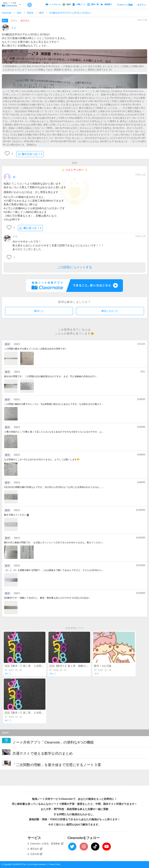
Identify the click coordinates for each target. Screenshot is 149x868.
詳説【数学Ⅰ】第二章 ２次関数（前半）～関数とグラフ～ (40, 713)
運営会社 (36, 849)
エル (96, 673)
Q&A (19, 13)
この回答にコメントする (75, 267)
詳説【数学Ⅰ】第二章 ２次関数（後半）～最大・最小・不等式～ (44, 666)
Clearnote (7, 13)
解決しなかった (110, 311)
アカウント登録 (125, 5)
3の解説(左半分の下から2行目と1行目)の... (71, 13)
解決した (39, 311)
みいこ (8, 673)
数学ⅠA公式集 (103, 666)
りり (14, 28)
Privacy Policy (55, 864)
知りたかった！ (30, 154)
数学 (42, 13)
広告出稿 (36, 854)
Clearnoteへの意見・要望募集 (47, 844)
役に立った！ (30, 228)
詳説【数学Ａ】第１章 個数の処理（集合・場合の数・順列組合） (88, 666)
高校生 (30, 13)
